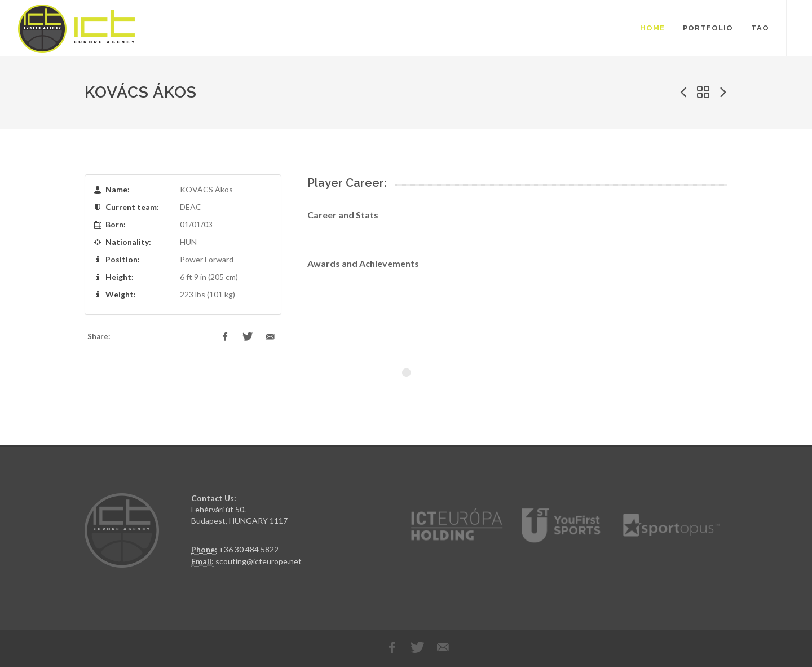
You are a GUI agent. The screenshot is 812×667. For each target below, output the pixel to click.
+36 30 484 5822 (249, 549)
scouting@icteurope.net (259, 561)
